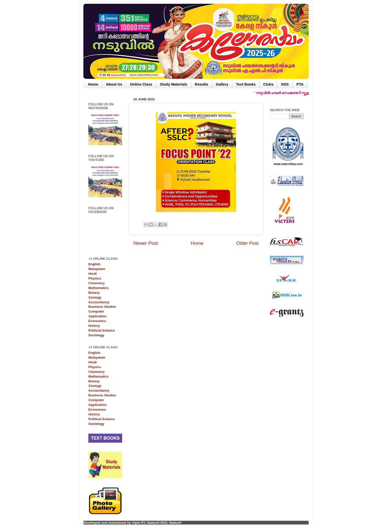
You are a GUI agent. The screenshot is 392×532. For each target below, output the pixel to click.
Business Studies (102, 307)
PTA (300, 84)
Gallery (222, 84)
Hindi (92, 274)
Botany (94, 293)
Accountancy (99, 302)
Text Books (246, 84)
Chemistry (96, 283)
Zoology (95, 297)
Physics (95, 278)
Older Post (247, 243)
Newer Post (146, 243)
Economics (97, 321)
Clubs (268, 84)
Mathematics (99, 288)
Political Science (102, 330)
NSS (285, 84)
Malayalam (97, 269)
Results (201, 84)
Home (93, 84)
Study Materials (174, 84)
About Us (114, 84)
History (94, 326)
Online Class (141, 84)
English (94, 353)
